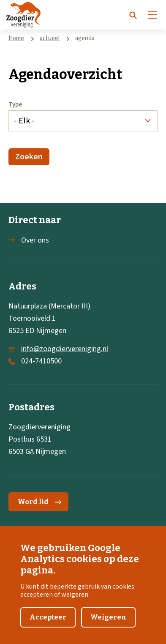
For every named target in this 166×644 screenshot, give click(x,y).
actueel (50, 38)
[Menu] (152, 15)
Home (16, 38)
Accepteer (48, 624)
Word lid (39, 502)
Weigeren (108, 624)
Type (15, 105)
